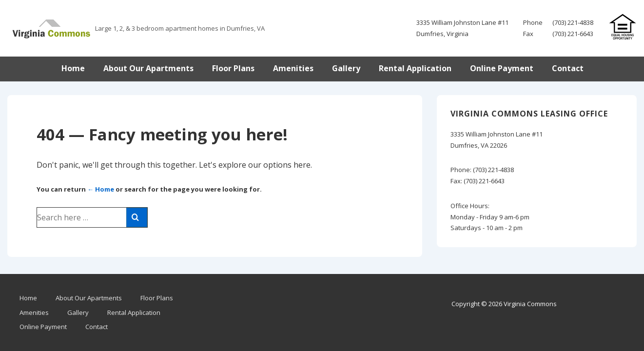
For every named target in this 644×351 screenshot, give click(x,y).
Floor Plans (233, 68)
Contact (568, 68)
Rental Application (415, 68)
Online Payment (502, 68)
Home (73, 68)
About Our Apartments (148, 68)
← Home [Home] (101, 189)
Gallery (346, 68)
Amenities (293, 68)
